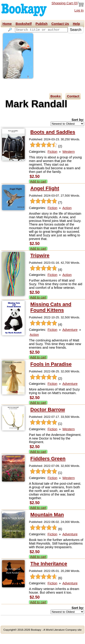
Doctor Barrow (48, 419)
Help (76, 24)
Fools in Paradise (51, 374)
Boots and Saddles (53, 142)
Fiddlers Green (48, 468)
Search (9, 36)
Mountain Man (47, 525)
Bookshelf (24, 24)
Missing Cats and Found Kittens (51, 317)
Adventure (70, 339)
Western (68, 161)
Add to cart (38, 191)
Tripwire (40, 265)
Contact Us (60, 24)
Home (7, 24)
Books (56, 106)
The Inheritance (49, 573)
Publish (42, 24)
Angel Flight (45, 198)
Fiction (52, 161)
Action (67, 218)
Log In (79, 10)
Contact (73, 106)
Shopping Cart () (68, 4)
